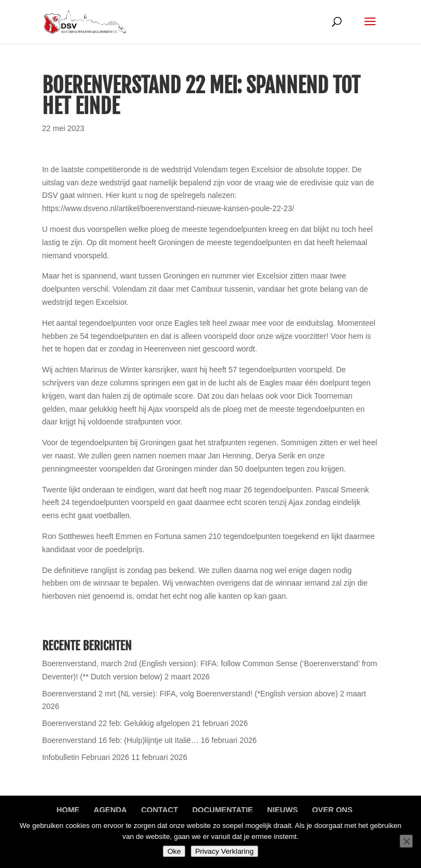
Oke (174, 851)
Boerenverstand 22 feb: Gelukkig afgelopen (116, 723)
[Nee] (406, 841)
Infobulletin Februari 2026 (86, 757)
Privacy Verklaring (224, 851)
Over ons (332, 810)
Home (68, 810)
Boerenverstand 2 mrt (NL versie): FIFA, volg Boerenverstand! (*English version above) (190, 694)
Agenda (110, 810)
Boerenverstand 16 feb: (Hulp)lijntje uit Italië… (121, 740)
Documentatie (223, 810)
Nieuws (282, 810)
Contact (159, 810)
